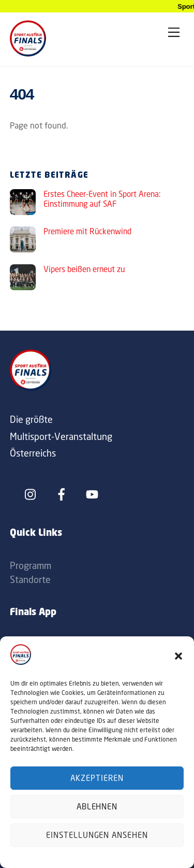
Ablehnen (97, 807)
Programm (31, 565)
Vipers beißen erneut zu (84, 269)
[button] (178, 656)
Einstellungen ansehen (97, 835)
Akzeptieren (97, 778)
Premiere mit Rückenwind (87, 231)
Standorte (30, 579)
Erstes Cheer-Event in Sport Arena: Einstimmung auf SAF (102, 199)
